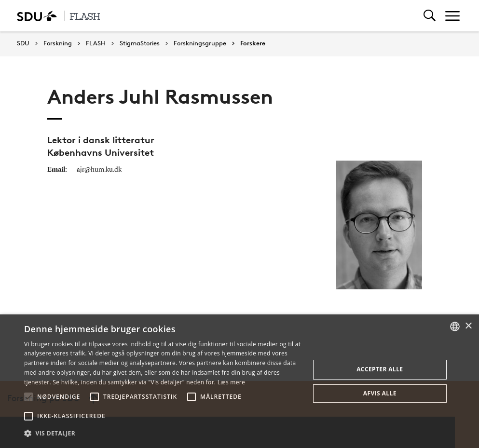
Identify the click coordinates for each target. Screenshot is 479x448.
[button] (28, 397)
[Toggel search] (430, 16)
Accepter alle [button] (380, 369)
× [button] (468, 326)
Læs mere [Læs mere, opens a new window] (231, 382)
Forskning (58, 43)
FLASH (96, 43)
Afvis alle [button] (380, 393)
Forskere (253, 43)
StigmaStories (140, 43)
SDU (23, 43)
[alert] (239, 381)
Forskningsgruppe (200, 43)
